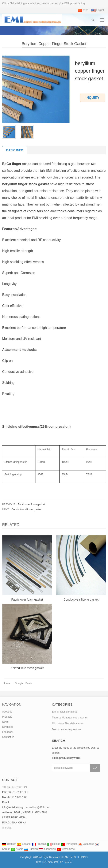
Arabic (17, 849)
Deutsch (9, 844)
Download (8, 727)
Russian (31, 849)
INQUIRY (92, 98)
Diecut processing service (66, 729)
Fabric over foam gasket (31, 504)
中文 (83, 10)
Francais (39, 844)
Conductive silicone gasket (26, 510)
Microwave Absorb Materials (68, 724)
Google (19, 683)
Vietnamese (66, 849)
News (5, 722)
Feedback (8, 732)
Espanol (24, 844)
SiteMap (7, 828)
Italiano (54, 844)
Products (7, 717)
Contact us (8, 737)
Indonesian (47, 849)
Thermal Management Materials (70, 718)
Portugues (69, 844)
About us (7, 712)
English (98, 10)
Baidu (29, 683)
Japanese (86, 844)
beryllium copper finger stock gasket (54, 44)
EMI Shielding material (65, 712)
